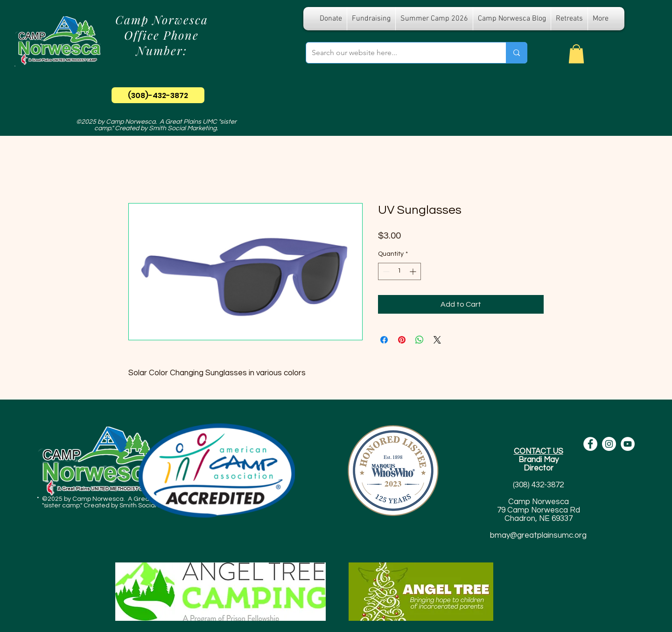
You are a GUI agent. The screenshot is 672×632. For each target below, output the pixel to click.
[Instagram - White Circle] (609, 444)
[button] (576, 54)
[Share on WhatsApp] (420, 340)
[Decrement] (385, 271)
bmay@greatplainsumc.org (538, 535)
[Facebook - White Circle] (590, 444)
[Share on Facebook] (384, 340)
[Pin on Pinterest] (402, 340)
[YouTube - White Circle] (628, 444)
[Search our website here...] (399, 53)
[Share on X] (437, 340)
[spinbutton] (399, 271)
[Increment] (414, 271)
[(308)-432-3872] (158, 95)
